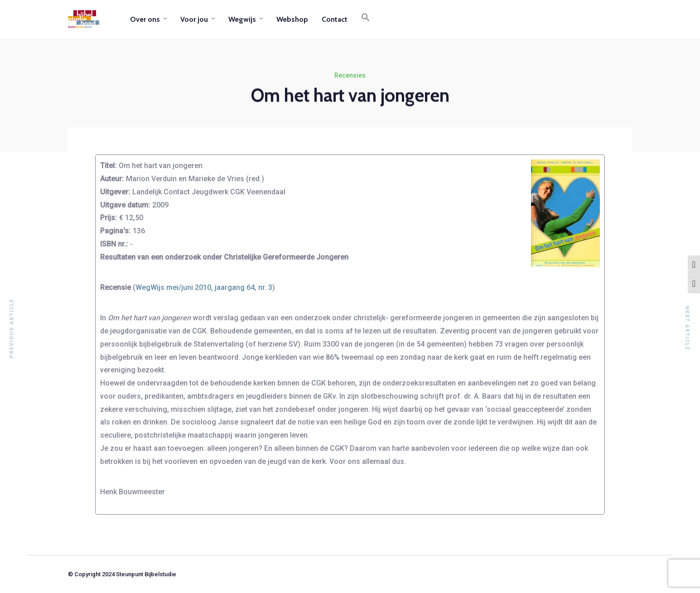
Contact (335, 19)
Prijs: (109, 218)
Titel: (108, 166)
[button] (366, 19)
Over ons (145, 19)
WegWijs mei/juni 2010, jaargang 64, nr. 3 (204, 287)
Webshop (292, 19)
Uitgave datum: (125, 205)
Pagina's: (115, 231)
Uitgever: (115, 192)
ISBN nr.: (114, 244)
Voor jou (194, 19)
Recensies (350, 76)
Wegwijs (242, 19)
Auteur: (112, 179)
